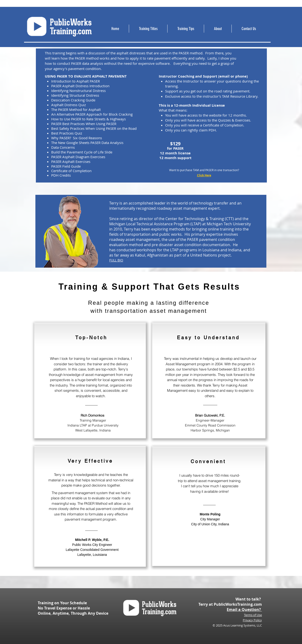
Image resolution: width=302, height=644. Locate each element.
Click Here (204, 175)
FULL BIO (116, 260)
